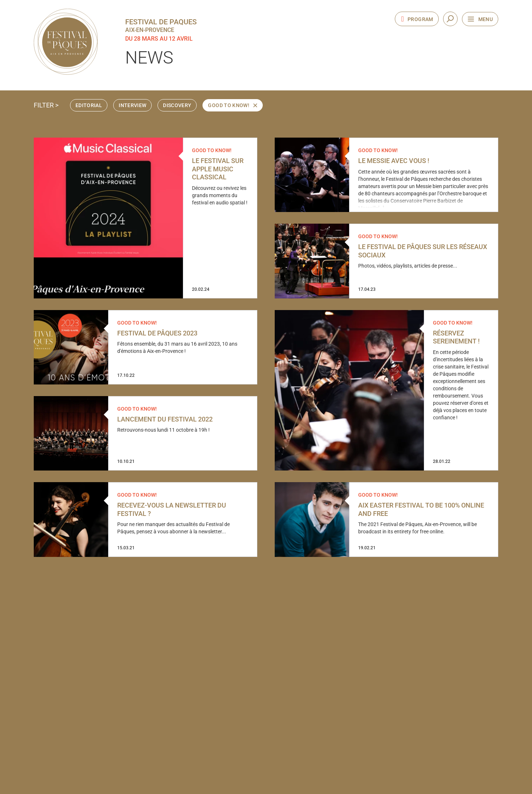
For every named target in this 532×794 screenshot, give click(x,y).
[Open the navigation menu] (480, 19)
